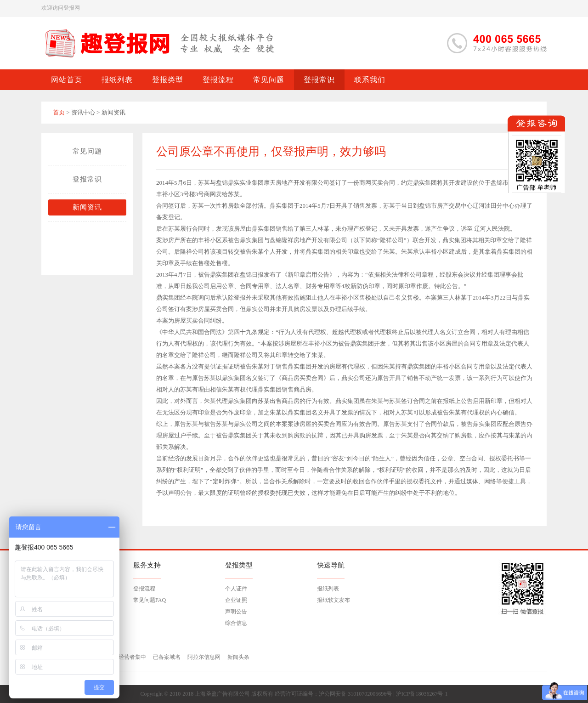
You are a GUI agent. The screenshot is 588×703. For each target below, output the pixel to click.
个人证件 (236, 589)
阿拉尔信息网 (204, 657)
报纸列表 (328, 589)
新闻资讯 (87, 207)
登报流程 (144, 589)
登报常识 (87, 179)
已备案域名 (167, 657)
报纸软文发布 (334, 600)
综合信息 (236, 623)
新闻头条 (238, 657)
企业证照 (236, 600)
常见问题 (87, 151)
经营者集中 (132, 657)
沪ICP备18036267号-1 (422, 694)
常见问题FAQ (150, 600)
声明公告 (236, 612)
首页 (59, 112)
